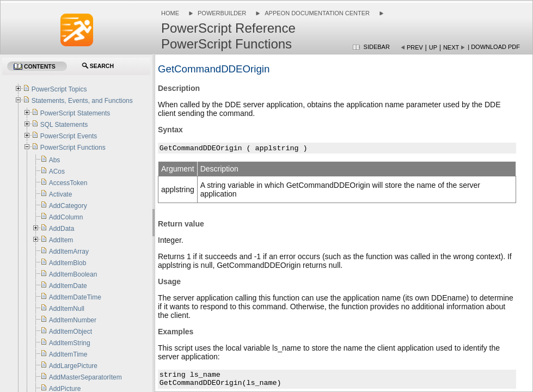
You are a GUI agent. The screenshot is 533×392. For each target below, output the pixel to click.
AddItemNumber (73, 320)
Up (433, 47)
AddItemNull (67, 309)
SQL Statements (64, 125)
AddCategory (68, 206)
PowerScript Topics (59, 89)
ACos (57, 171)
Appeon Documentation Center (317, 13)
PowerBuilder (222, 13)
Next (451, 47)
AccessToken (68, 183)
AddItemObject (71, 332)
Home (170, 13)
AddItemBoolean (73, 274)
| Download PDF (494, 47)
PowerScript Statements (75, 113)
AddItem (61, 240)
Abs (55, 160)
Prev (415, 47)
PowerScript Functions (73, 148)
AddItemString (70, 343)
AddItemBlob (68, 263)
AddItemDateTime (75, 297)
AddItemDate (68, 286)
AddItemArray (69, 252)
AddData (62, 229)
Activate (61, 194)
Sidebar (377, 47)
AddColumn (66, 217)
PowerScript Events (69, 136)
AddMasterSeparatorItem (85, 377)
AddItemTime (68, 354)
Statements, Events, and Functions (82, 101)
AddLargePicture (73, 366)
